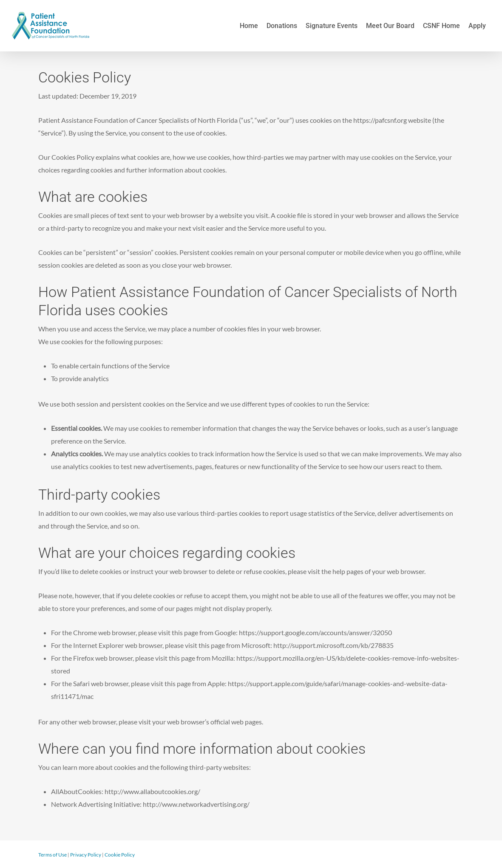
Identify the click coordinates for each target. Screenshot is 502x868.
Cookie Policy (120, 855)
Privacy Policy (86, 855)
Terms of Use (52, 855)
